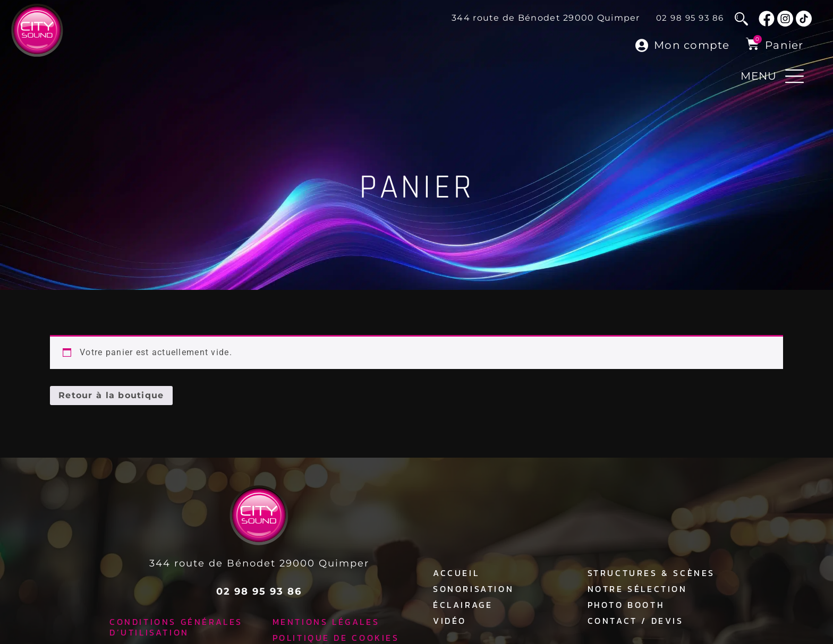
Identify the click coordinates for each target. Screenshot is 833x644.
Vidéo (450, 617)
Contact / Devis (636, 617)
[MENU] (794, 76)
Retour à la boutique (111, 392)
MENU (759, 76)
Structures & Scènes (651, 569)
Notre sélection (637, 585)
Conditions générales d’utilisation (176, 623)
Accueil (456, 569)
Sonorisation (473, 585)
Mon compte (692, 45)
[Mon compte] (642, 45)
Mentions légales (326, 618)
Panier (784, 45)
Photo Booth (626, 601)
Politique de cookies (336, 634)
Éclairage (463, 601)
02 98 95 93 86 (690, 18)
